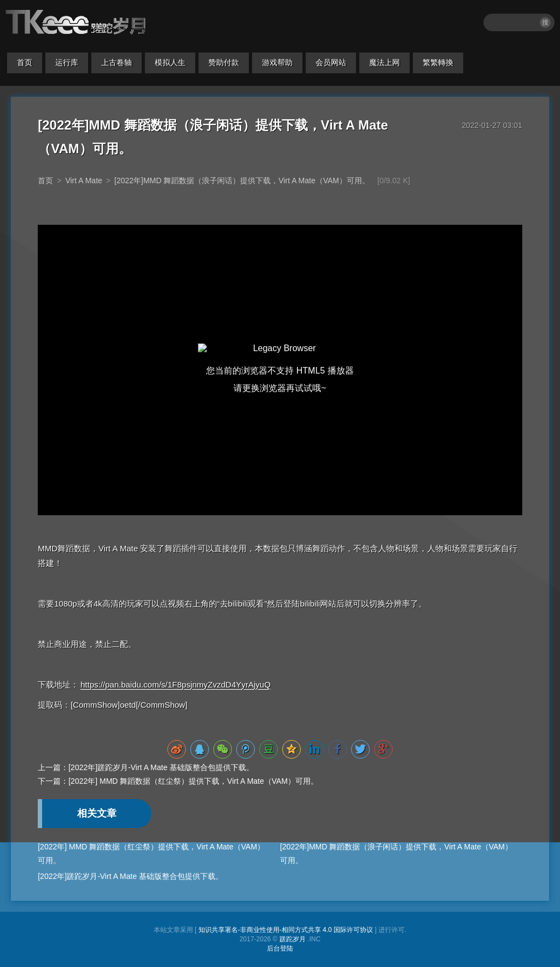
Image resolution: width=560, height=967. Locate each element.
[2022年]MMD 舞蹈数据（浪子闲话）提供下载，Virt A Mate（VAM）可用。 (242, 180)
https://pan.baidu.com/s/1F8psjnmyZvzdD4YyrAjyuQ (176, 685)
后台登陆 (280, 948)
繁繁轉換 (438, 63)
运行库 (67, 63)
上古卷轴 (116, 63)
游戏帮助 (277, 63)
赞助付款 (224, 63)
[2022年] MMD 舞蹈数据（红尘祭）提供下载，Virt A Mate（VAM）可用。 (193, 781)
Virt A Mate (83, 180)
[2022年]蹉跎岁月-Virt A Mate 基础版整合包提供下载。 (161, 767)
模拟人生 (170, 63)
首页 (25, 63)
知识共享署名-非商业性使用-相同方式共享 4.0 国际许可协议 (286, 930)
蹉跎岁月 (293, 939)
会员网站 (331, 63)
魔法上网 (384, 63)
